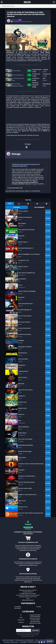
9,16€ (44, 86)
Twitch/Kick (18, 607)
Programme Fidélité (35, 615)
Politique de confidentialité (24, 640)
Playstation (21, 620)
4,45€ (45, 80)
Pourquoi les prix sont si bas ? (28, 593)
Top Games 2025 (35, 622)
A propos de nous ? (28, 592)
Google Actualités (37, 184)
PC (21, 615)
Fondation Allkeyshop (11, 642)
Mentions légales (8, 640)
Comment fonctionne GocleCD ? (28, 590)
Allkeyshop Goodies (35, 623)
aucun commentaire (26, 22)
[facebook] (27, 147)
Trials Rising (16, 71)
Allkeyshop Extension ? (28, 600)
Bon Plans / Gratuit (35, 618)
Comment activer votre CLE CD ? (28, 597)
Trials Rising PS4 (18, 75)
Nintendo (21, 622)
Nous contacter (40, 640)
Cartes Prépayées (35, 617)
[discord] (42, 642)
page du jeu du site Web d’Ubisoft (29, 127)
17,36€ (45, 76)
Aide (50, 641)
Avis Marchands (35, 620)
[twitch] (39, 642)
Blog (20, 20)
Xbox (21, 617)
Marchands (18, 608)
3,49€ (45, 72)
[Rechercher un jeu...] (28, 6)
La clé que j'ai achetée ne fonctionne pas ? (28, 595)
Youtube (38, 607)
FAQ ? (28, 598)
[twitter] (29, 147)
